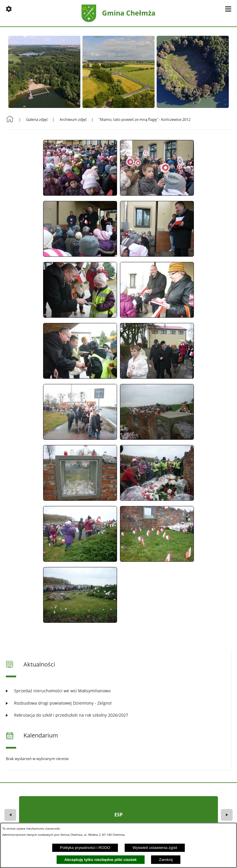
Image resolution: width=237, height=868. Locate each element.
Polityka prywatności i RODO (85, 848)
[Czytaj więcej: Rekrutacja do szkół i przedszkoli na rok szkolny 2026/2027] (118, 715)
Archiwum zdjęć (73, 119)
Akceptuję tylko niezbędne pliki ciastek (100, 860)
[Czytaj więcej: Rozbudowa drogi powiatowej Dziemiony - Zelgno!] (118, 703)
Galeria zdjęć (37, 119)
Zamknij (166, 860)
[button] (9, 9)
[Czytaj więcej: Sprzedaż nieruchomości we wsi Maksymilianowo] (118, 691)
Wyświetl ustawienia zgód (155, 848)
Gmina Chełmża (129, 13)
